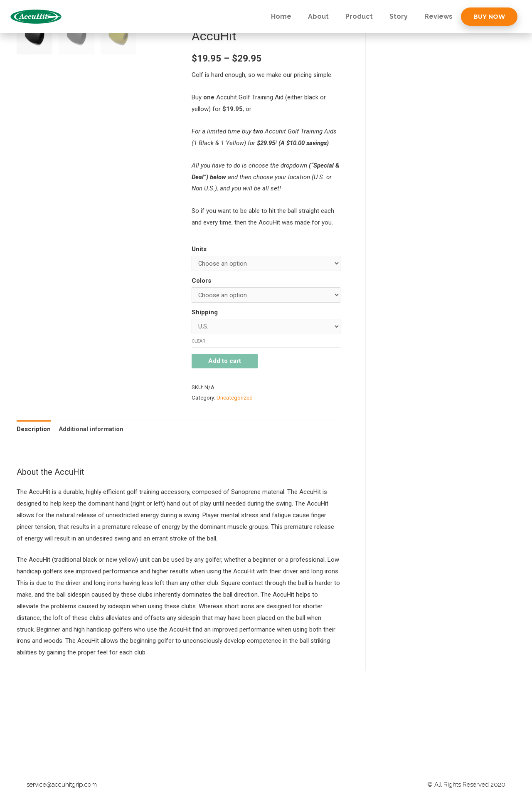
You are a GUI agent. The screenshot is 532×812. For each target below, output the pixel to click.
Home (281, 16)
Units (199, 249)
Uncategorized (235, 398)
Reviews (438, 16)
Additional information (91, 429)
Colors (201, 281)
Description (34, 429)
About (318, 16)
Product (359, 16)
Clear (198, 341)
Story (399, 16)
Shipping (205, 312)
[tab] (34, 430)
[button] (489, 17)
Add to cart (225, 361)
